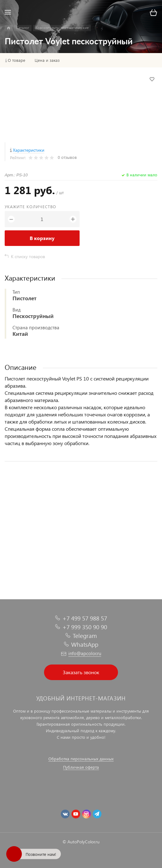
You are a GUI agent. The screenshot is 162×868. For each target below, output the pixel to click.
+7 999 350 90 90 (85, 627)
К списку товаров (28, 256)
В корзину (42, 238)
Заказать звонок (81, 672)
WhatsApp (85, 644)
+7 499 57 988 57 (85, 618)
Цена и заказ (47, 60)
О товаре (17, 60)
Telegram (85, 636)
